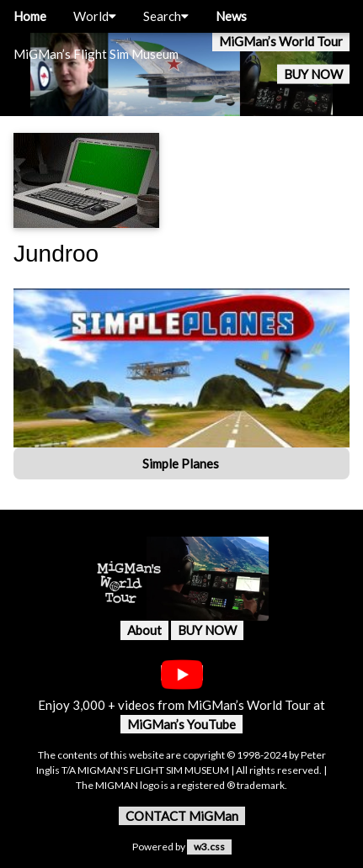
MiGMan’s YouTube (181, 724)
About (144, 630)
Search (166, 16)
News (231, 16)
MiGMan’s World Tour (281, 41)
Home (30, 16)
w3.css (209, 847)
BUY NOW (313, 74)
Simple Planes (182, 463)
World (95, 16)
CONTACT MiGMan (182, 816)
